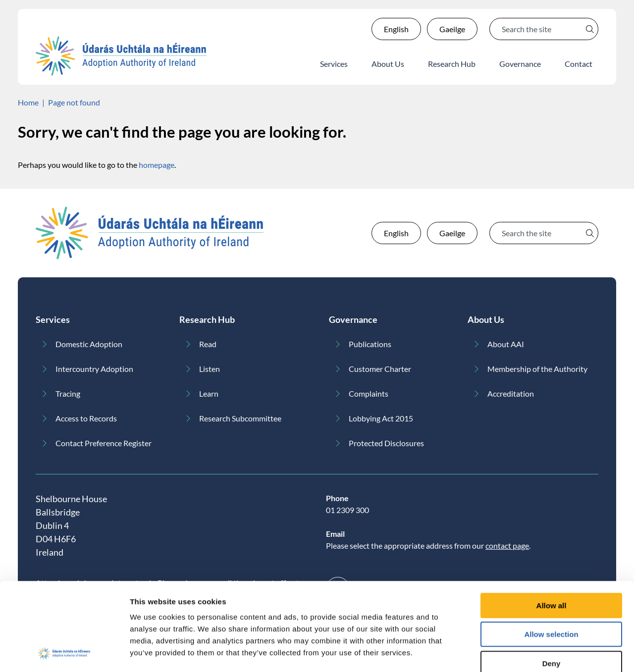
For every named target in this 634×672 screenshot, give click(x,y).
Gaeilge (452, 29)
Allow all (552, 551)
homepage (157, 165)
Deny (552, 609)
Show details (520, 652)
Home (28, 102)
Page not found (74, 102)
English (396, 29)
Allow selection (551, 580)
